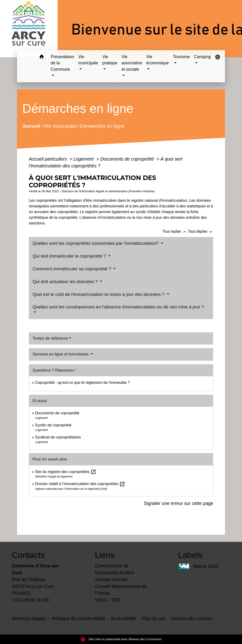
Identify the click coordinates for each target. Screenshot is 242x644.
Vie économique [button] (158, 60)
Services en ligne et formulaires (61, 354)
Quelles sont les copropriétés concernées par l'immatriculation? (96, 243)
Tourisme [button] (181, 57)
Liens (105, 555)
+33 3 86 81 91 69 (30, 600)
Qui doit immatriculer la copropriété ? (70, 256)
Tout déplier (201, 231)
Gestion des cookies (192, 618)
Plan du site (153, 618)
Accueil (31, 126)
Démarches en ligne (102, 126)
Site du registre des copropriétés (66, 472)
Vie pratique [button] (110, 60)
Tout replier (175, 231)
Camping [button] (202, 57)
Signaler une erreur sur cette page (179, 503)
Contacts (28, 555)
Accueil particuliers (49, 159)
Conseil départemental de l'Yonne (121, 590)
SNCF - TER (108, 600)
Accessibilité (123, 618)
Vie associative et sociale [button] (132, 63)
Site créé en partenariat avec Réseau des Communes (121, 639)
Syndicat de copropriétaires (58, 437)
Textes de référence (50, 338)
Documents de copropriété (128, 159)
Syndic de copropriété (53, 425)
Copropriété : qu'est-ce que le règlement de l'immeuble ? (82, 383)
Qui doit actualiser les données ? (66, 282)
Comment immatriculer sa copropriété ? (73, 269)
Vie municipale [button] (88, 60)
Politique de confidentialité (78, 618)
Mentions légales (29, 618)
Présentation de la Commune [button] (63, 63)
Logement (84, 159)
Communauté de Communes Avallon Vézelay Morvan (115, 573)
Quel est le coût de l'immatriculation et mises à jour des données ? (99, 294)
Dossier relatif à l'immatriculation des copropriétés (80, 484)
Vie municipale (60, 126)
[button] (42, 57)
